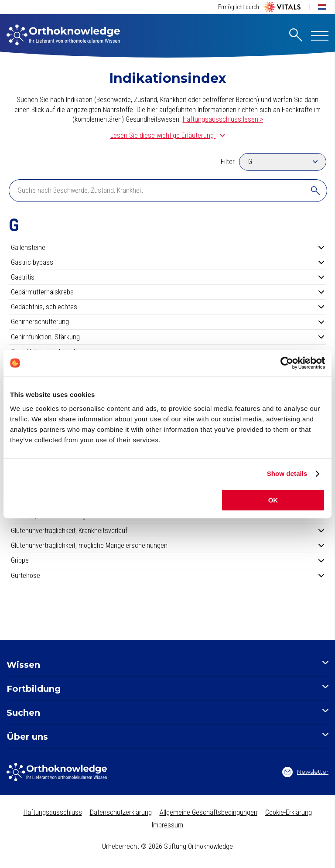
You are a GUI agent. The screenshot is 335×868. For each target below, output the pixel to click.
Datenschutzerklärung (121, 812)
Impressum (167, 825)
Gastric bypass (167, 262)
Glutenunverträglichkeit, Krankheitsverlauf (167, 531)
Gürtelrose (167, 576)
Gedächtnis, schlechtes (167, 307)
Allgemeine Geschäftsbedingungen (209, 812)
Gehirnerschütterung (167, 322)
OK (273, 500)
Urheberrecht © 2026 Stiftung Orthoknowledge (167, 846)
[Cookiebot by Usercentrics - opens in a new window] (287, 363)
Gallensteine (167, 248)
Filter (228, 162)
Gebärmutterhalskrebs (167, 292)
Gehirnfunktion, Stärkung (167, 337)
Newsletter (305, 772)
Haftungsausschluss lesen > (223, 119)
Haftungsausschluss (53, 812)
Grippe (167, 560)
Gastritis (167, 277)
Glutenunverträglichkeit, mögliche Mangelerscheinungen (167, 545)
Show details (287, 473)
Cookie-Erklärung (289, 812)
